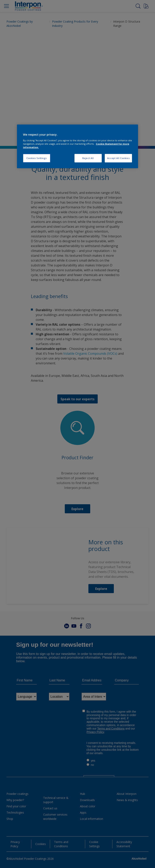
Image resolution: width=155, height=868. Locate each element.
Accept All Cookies (118, 158)
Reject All (88, 158)
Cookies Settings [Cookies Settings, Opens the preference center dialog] (37, 158)
